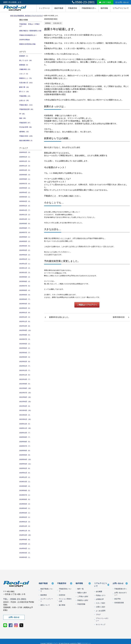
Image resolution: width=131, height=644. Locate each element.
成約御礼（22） (24, 132)
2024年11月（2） (25, 215)
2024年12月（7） (25, 210)
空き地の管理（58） (26, 127)
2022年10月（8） (25, 326)
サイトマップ (101, 625)
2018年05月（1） (25, 548)
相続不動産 (59, 8)
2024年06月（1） (25, 237)
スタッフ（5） (24, 74)
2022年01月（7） (25, 366)
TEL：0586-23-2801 (15, 599)
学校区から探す (83, 600)
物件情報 (104, 8)
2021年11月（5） (25, 375)
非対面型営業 (119, 603)
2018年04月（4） (25, 553)
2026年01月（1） (25, 157)
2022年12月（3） (25, 317)
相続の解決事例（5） (26, 141)
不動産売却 (72, 8)
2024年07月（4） (25, 232)
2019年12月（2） (25, 477)
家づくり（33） (24, 92)
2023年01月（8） (25, 313)
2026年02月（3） (25, 152)
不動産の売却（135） (26, 136)
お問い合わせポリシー (121, 594)
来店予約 (117, 599)
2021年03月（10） (25, 410)
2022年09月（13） (25, 330)
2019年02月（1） (25, 517)
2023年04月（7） (25, 299)
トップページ (44, 8)
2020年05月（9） (25, 455)
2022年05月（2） (25, 348)
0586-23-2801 (83, 2)
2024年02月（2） (25, 255)
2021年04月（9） (25, 406)
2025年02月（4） (25, 201)
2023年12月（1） (25, 264)
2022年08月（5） (25, 335)
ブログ (98, 614)
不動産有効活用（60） (27, 109)
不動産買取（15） (25, 96)
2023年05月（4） (25, 295)
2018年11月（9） (25, 531)
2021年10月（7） (25, 379)
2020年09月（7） (25, 437)
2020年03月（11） (25, 464)
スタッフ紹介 (101, 603)
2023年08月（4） (25, 281)
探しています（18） (26, 60)
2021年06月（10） (25, 397)
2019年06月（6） (25, 499)
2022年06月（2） (25, 344)
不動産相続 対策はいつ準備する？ (30, 25)
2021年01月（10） (25, 419)
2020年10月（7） (25, 433)
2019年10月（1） (25, 482)
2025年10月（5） (25, 170)
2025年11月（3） (25, 166)
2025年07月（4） (25, 184)
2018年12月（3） (25, 526)
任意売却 (62, 595)
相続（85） (23, 118)
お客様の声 (100, 599)
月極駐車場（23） (25, 69)
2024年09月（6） (25, 224)
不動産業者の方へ (89, 8)
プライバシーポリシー (102, 619)
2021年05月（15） (25, 402)
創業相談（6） (24, 65)
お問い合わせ (122, 2)
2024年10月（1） (25, 219)
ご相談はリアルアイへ (87, 305)
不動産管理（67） (25, 123)
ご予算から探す (83, 596)
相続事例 (44, 595)
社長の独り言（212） (26, 83)
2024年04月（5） (25, 246)
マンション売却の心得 (65, 600)
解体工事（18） (24, 87)
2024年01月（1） (25, 259)
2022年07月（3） (25, 339)
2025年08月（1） (25, 179)
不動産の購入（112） (26, 105)
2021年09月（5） (25, 384)
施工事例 (62, 605)
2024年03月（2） (25, 250)
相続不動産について (47, 590)
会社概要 (99, 592)
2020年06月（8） (25, 451)
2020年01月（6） (25, 473)
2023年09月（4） (25, 277)
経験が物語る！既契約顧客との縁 (30, 31)
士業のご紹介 (101, 607)
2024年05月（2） (25, 241)
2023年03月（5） (25, 304)
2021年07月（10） (25, 393)
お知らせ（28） (24, 100)
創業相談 (48, 23)
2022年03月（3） (25, 357)
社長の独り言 (57, 23)
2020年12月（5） (25, 424)
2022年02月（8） (25, 362)
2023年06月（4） (25, 290)
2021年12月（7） (25, 370)
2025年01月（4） (25, 206)
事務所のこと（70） (26, 78)
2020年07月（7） (25, 446)
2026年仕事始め (25, 40)
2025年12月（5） (25, 161)
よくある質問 (101, 611)
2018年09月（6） (25, 540)
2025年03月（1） (25, 197)
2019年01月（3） (25, 522)
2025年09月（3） (25, 175)
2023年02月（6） (25, 308)
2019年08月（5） (25, 491)
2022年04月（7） (25, 353)
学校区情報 (81, 604)
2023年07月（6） (25, 286)
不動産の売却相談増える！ (28, 35)
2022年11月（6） (25, 321)
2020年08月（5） (25, 442)
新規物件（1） (24, 56)
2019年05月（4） (25, 504)
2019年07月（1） (25, 495)
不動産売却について (65, 590)
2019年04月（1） (25, 508)
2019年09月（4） (25, 486)
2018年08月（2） (25, 544)
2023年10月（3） (25, 273)
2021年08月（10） (25, 388)
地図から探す (82, 593)
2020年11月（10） (25, 428)
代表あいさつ (101, 595)
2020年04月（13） (25, 459)
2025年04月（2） (25, 192)
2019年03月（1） (25, 513)
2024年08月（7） (25, 228)
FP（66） (22, 114)
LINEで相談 (105, 2)
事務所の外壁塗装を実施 (27, 44)
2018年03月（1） (25, 557)
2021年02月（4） (25, 415)
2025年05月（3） (25, 188)
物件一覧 (80, 589)
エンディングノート (47, 600)
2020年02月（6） (25, 468)
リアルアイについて (121, 8)
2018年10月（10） (25, 535)
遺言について (45, 605)
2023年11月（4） (25, 268)
